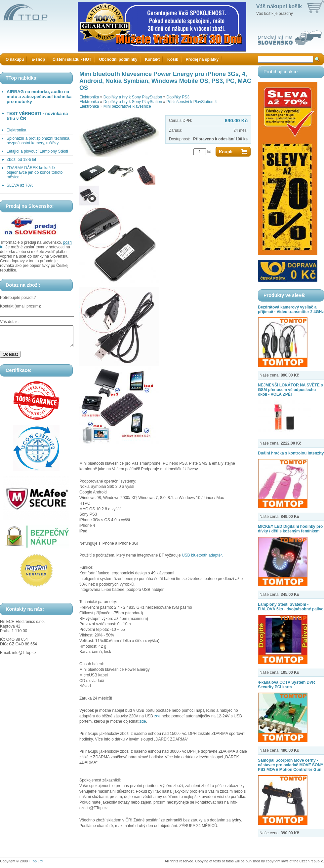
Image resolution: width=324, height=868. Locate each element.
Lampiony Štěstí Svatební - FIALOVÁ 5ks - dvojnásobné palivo (291, 607)
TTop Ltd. (36, 861)
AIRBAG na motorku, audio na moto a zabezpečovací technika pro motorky (39, 97)
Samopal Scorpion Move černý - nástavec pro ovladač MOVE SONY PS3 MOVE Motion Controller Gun (291, 765)
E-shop (38, 59)
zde (158, 716)
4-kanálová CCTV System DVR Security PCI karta (286, 685)
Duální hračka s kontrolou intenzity (291, 453)
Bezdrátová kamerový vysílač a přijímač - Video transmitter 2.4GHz (291, 309)
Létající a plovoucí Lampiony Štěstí (37, 151)
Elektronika (16, 130)
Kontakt (152, 59)
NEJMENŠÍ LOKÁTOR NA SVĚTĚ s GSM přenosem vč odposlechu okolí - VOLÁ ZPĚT (290, 390)
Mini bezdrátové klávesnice (127, 106)
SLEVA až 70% (20, 185)
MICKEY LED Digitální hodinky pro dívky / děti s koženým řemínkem (290, 529)
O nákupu (15, 59)
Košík (173, 59)
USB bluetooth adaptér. (202, 555)
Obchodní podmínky (118, 59)
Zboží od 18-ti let (21, 160)
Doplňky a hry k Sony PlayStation (133, 97)
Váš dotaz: (9, 322)
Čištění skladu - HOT (72, 59)
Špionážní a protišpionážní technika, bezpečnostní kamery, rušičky (39, 141)
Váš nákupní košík (279, 6)
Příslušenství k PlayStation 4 (191, 102)
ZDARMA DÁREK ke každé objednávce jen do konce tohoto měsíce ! (35, 172)
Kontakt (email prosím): (20, 306)
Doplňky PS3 (178, 97)
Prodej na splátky (202, 59)
